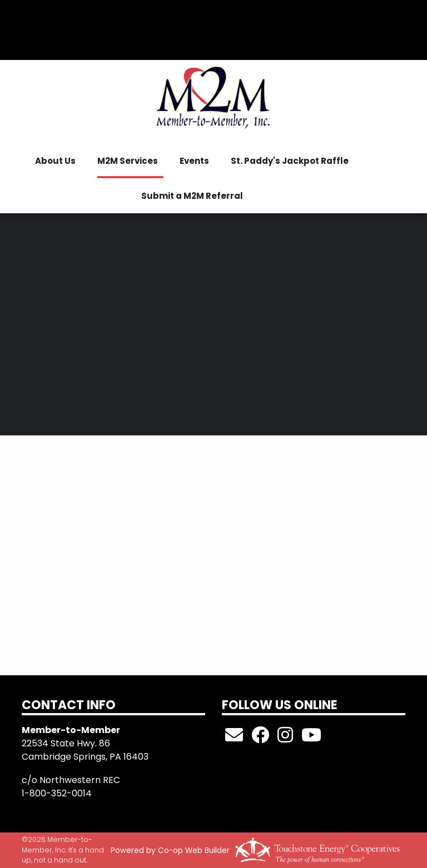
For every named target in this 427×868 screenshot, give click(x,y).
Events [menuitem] (194, 161)
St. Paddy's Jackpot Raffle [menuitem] (290, 161)
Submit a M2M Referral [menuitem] (192, 196)
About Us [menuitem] (55, 161)
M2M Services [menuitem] (128, 161)
